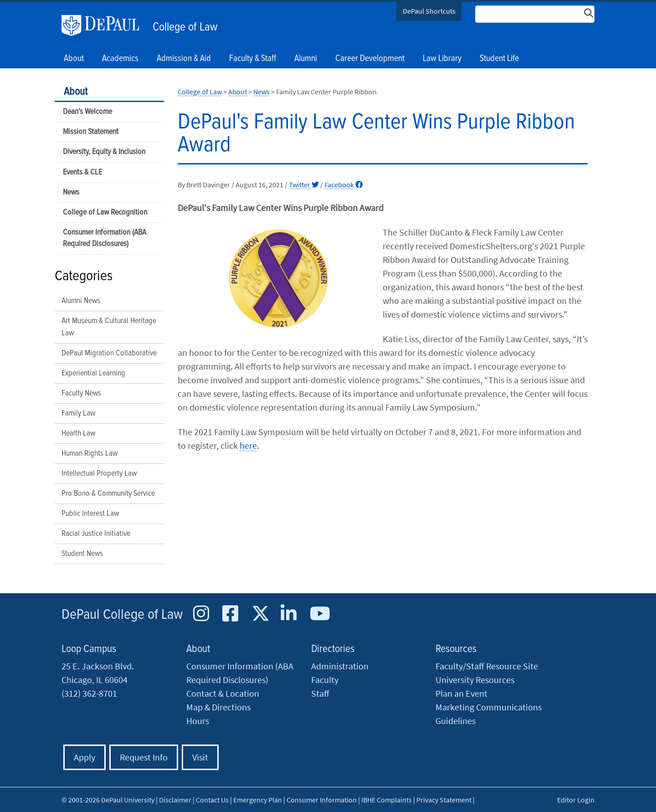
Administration (340, 666)
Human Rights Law (90, 454)
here (248, 445)
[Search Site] (535, 14)
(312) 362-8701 (89, 693)
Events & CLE (82, 172)
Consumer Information (322, 800)
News (71, 193)
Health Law (78, 434)
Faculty (325, 680)
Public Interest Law (90, 514)
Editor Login (576, 800)
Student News (82, 554)
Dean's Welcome (87, 112)
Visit (200, 757)
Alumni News (81, 301)
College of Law (185, 27)
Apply (85, 757)
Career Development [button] (370, 59)
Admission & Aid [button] (184, 59)
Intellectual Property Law (99, 474)
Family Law (78, 414)
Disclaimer (175, 800)
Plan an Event (461, 693)
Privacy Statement (444, 800)
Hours (198, 721)
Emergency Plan (258, 800)
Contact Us (212, 800)
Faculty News (81, 393)
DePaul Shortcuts (429, 11)
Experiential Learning (93, 373)
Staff (320, 693)
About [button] (74, 59)
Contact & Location (223, 693)
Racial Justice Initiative (96, 534)
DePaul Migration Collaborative (109, 353)
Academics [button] (120, 59)
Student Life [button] (499, 59)
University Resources (475, 680)
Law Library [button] (442, 59)
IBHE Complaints (387, 800)
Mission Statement (91, 132)
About (76, 92)
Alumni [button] (306, 59)
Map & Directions (218, 707)
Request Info (144, 757)
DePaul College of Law (122, 615)
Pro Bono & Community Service (108, 494)
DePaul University (105, 26)
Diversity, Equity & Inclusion (104, 152)
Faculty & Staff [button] (253, 59)
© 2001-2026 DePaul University (108, 800)
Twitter (304, 185)
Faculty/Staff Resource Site (487, 666)
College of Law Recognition (105, 213)
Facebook (343, 185)
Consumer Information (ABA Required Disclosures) (105, 238)
